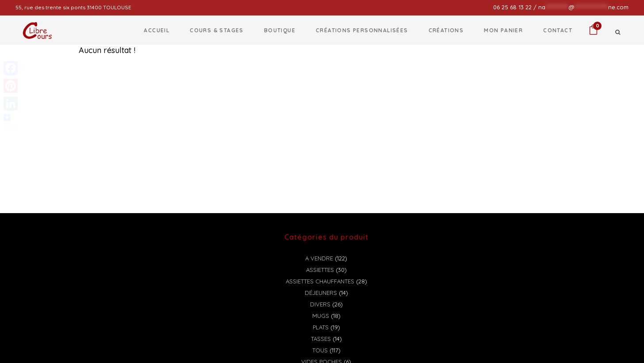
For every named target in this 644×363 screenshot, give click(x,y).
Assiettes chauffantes (320, 281)
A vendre (319, 258)
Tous (320, 350)
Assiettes (320, 270)
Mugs (321, 316)
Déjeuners (321, 293)
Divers (320, 304)
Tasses (321, 339)
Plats (321, 327)
